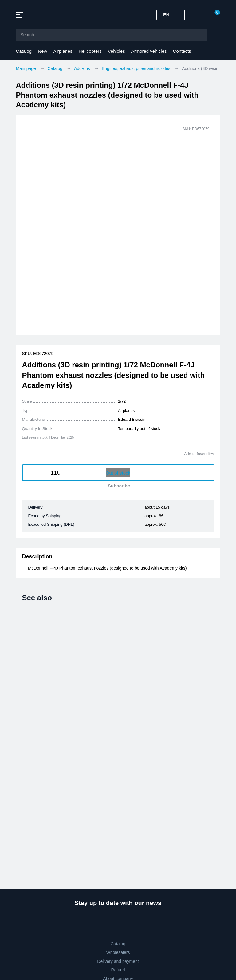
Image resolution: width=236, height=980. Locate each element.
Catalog (24, 51)
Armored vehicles (149, 51)
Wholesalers (118, 952)
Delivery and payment (118, 961)
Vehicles (116, 51)
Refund (118, 970)
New (42, 51)
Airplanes (63, 51)
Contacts (182, 51)
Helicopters (90, 51)
